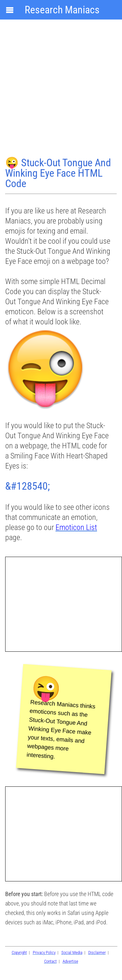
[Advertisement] (61, 89)
